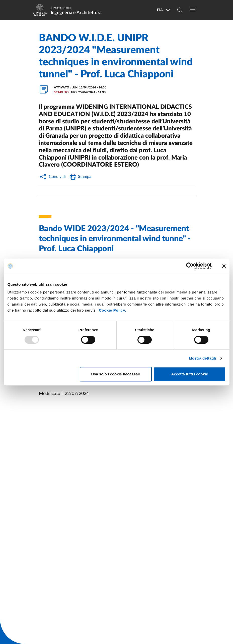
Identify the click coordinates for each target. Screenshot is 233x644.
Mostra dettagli (202, 358)
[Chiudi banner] (224, 266)
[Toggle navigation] (192, 10)
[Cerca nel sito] (180, 10)
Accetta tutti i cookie (190, 374)
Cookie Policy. (112, 310)
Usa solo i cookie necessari (116, 374)
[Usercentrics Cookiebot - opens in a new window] (190, 266)
